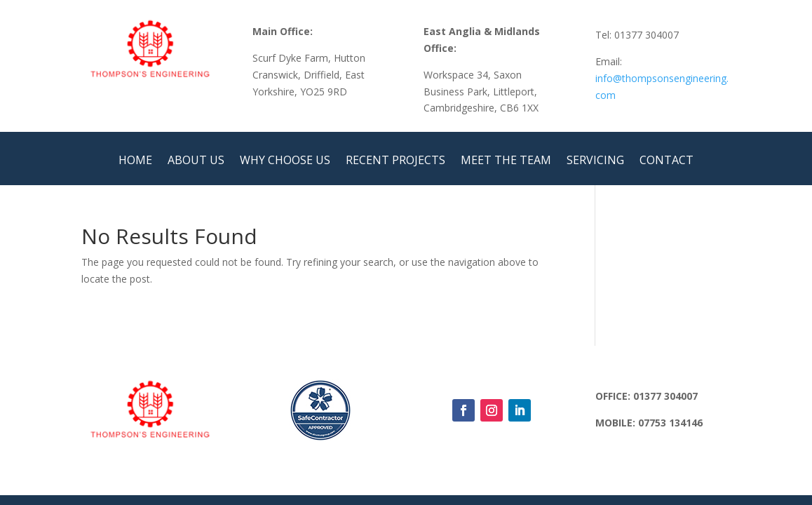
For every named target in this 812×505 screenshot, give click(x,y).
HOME (135, 161)
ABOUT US (196, 161)
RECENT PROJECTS (395, 161)
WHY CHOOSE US (285, 161)
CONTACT (666, 161)
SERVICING (595, 161)
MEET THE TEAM (506, 161)
